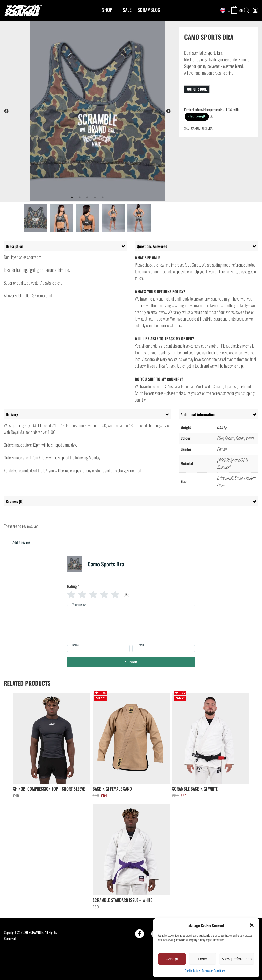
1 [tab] (72, 198)
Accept (172, 959)
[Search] (247, 9)
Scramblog (149, 10)
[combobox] (224, 11)
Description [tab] (14, 246)
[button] (252, 925)
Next (168, 111)
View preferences (237, 959)
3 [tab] (87, 198)
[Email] (164, 648)
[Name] (98, 648)
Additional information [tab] (198, 414)
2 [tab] (80, 198)
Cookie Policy (192, 971)
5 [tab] (103, 198)
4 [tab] (95, 198)
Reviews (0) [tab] (15, 501)
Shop (107, 10)
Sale (127, 10)
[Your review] (131, 622)
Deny (203, 959)
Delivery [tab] (12, 414)
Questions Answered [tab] (152, 246)
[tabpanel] (97, 111)
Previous (6, 111)
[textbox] (224, 11)
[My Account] (255, 9)
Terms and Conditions (214, 971)
